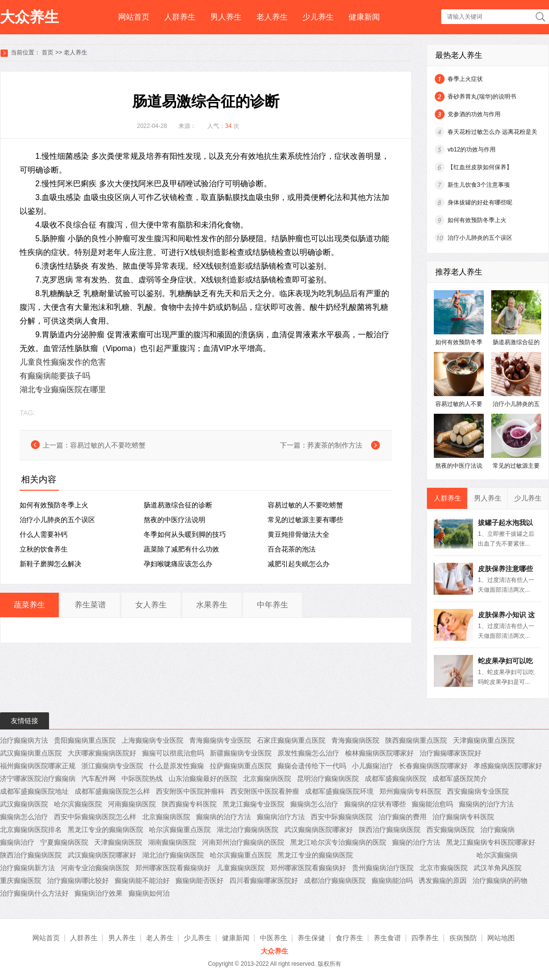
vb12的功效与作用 (472, 150)
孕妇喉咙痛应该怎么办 (178, 564)
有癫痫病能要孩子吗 (55, 376)
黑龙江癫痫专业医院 (253, 804)
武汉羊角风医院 (498, 868)
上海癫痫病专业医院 (152, 740)
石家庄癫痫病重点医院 (291, 740)
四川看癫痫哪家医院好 (264, 880)
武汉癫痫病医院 (24, 804)
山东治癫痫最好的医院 (203, 779)
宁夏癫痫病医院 (64, 842)
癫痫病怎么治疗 (314, 804)
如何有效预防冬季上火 (54, 505)
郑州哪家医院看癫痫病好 (173, 868)
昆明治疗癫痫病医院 (328, 779)
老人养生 (272, 17)
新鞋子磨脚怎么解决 (50, 564)
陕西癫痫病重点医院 (416, 740)
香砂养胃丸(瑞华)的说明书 (482, 97)
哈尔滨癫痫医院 (78, 804)
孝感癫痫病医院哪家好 (508, 766)
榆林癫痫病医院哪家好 (379, 753)
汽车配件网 (99, 779)
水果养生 (212, 605)
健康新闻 (364, 17)
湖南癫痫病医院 (172, 842)
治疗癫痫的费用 (402, 817)
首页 (48, 52)
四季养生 (425, 938)
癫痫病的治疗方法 (486, 804)
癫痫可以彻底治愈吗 (173, 753)
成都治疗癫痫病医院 (335, 880)
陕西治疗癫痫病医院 (390, 829)
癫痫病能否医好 (200, 880)
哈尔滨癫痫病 (497, 855)
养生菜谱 (90, 605)
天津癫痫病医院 (118, 842)
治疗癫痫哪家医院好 (450, 753)
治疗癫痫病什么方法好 (34, 893)
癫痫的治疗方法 (416, 842)
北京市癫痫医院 (444, 868)
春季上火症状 (465, 79)
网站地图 (501, 938)
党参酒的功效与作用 (474, 114)
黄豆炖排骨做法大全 (299, 534)
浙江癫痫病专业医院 (112, 766)
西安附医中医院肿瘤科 (190, 791)
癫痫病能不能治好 (142, 880)
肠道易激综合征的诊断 (178, 505)
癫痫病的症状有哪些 (375, 804)
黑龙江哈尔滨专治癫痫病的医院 (338, 842)
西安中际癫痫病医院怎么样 (95, 817)
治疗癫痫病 (498, 829)
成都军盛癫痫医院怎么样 (112, 791)
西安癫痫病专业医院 (478, 791)
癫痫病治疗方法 (281, 817)
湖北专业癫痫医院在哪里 (63, 389)
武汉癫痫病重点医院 (31, 753)
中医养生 (274, 938)
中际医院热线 (142, 779)
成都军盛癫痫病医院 (396, 779)
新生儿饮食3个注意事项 (479, 185)
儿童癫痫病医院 (241, 868)
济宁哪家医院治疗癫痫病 (38, 779)
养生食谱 (387, 938)
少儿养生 (318, 17)
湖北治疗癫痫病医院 (248, 829)
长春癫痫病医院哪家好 (433, 766)
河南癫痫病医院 (132, 804)
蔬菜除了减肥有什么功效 (181, 549)
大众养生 (29, 17)
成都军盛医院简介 (460, 779)
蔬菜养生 (29, 605)
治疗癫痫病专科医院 (463, 817)
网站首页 (134, 17)
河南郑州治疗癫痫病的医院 (243, 842)
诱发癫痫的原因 (443, 880)
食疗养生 (349, 938)
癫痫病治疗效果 (99, 893)
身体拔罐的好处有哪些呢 (480, 202)
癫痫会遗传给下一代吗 (312, 766)
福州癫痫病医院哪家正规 (38, 766)
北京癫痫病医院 (267, 779)
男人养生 (226, 17)
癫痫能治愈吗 (432, 804)
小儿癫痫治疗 (373, 766)
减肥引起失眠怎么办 (299, 564)
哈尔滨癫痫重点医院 (180, 829)
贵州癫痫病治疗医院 (383, 868)
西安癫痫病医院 (450, 829)
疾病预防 (463, 938)
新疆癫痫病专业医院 (241, 753)
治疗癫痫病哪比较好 (78, 880)
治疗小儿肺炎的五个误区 (57, 520)
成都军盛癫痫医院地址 (34, 791)
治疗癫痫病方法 (24, 740)
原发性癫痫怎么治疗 (308, 753)
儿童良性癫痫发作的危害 (63, 362)
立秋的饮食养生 (44, 549)
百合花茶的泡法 (292, 549)
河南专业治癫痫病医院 (95, 868)
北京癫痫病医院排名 (31, 829)
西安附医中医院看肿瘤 (265, 791)
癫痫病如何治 (149, 893)
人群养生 (180, 17)
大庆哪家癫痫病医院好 (102, 753)
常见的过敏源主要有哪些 (305, 520)
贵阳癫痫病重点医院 (85, 740)
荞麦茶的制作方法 (335, 445)
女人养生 (151, 605)
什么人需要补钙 (44, 534)
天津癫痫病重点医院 (484, 740)
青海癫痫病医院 (355, 740)
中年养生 (273, 605)
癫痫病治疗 (17, 842)
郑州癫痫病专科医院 (410, 791)
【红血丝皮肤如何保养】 (480, 167)
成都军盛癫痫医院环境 (339, 791)
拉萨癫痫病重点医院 (241, 766)
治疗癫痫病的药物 (500, 880)
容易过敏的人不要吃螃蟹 (108, 445)
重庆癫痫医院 (21, 880)
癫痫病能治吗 (392, 880)
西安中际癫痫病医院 (342, 817)
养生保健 (311, 938)
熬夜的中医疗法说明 (175, 520)
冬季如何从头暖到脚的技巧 (185, 534)
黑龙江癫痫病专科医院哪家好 (491, 842)
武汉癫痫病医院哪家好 (319, 829)
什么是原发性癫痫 (176, 766)
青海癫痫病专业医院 (220, 740)
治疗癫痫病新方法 (27, 868)
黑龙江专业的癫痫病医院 (105, 829)
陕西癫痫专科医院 (189, 804)
